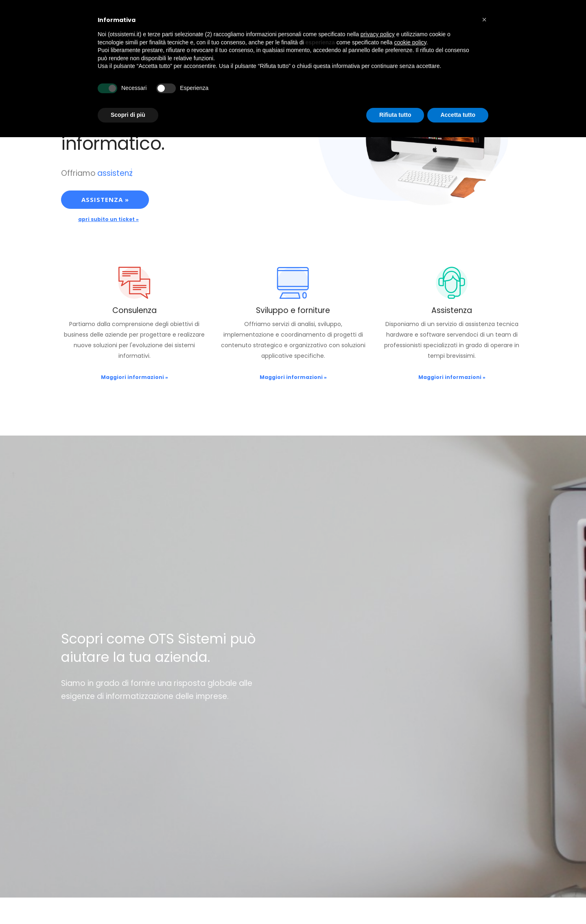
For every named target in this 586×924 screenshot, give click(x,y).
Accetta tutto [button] (458, 115)
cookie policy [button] (410, 42)
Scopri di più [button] (128, 115)
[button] (484, 20)
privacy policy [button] (378, 34)
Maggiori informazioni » (134, 377)
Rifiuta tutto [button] (395, 115)
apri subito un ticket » (108, 219)
